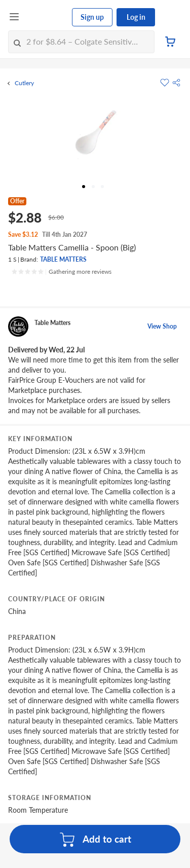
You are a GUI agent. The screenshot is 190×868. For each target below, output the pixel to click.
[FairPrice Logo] (46, 17)
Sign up (92, 17)
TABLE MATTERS (63, 259)
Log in (136, 17)
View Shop (162, 326)
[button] (176, 83)
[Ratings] (61, 272)
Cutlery (24, 83)
